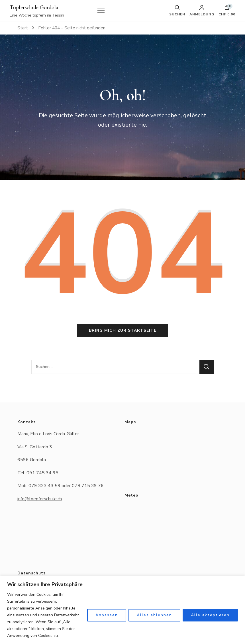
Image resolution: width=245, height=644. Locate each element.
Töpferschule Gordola (34, 7)
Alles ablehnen (154, 615)
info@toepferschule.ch (40, 499)
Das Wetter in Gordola (175, 525)
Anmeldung (202, 11)
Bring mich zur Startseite (123, 330)
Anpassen (107, 615)
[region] (122, 610)
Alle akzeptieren (210, 615)
